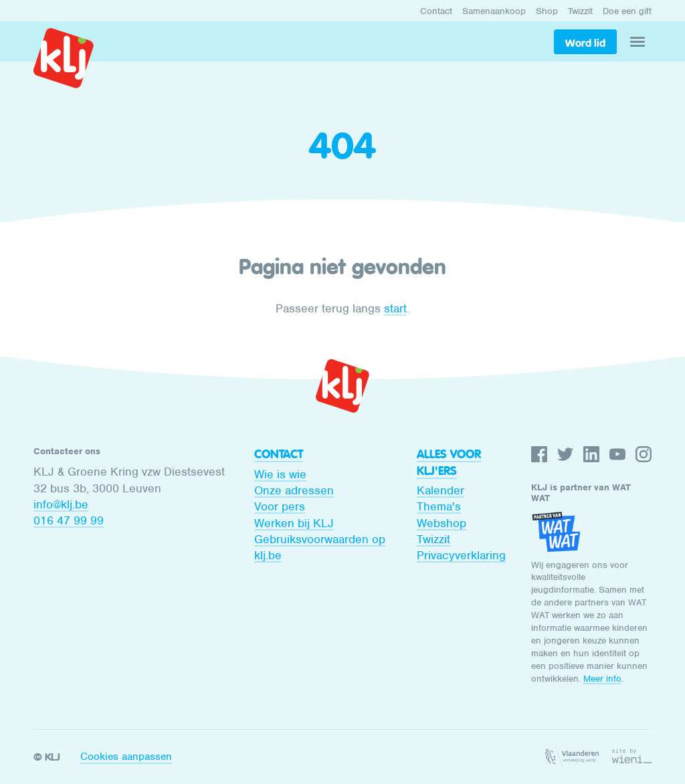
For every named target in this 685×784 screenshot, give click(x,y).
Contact (436, 11)
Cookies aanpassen (126, 757)
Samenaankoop (494, 11)
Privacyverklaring (461, 555)
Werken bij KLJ (294, 523)
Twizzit (580, 11)
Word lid (585, 43)
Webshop (442, 523)
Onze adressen (294, 490)
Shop (547, 11)
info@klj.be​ (61, 504)
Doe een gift (627, 11)
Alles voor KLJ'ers (449, 462)
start (395, 308)
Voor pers (280, 506)
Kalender (441, 490)
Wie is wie (280, 474)
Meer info (602, 679)
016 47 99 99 (69, 520)
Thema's (439, 506)
